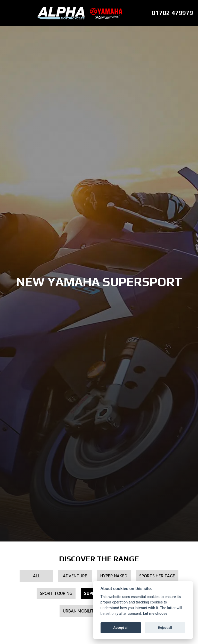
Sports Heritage (157, 576)
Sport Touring (56, 593)
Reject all (165, 628)
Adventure (75, 576)
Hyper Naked (114, 576)
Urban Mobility (80, 611)
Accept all (121, 628)
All (36, 576)
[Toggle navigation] (6, 13)
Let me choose (155, 614)
